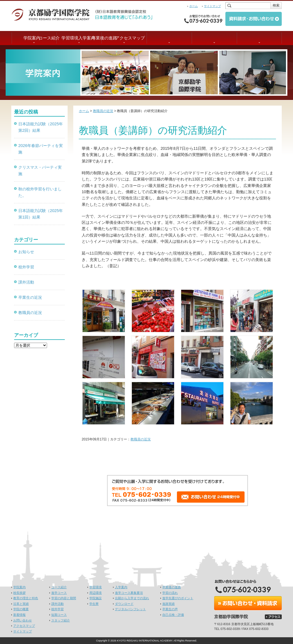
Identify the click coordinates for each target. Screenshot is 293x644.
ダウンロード (124, 604)
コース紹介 (79, 38)
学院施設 (96, 598)
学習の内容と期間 (64, 598)
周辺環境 (96, 593)
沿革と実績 (21, 604)
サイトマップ (212, 6)
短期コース (59, 615)
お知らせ (26, 252)
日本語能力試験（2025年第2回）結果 (41, 127)
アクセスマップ (259, 38)
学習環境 (124, 38)
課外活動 (26, 282)
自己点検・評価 (173, 615)
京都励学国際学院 (54, 14)
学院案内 (34, 38)
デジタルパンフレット (130, 609)
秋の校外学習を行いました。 (40, 192)
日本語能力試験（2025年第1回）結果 (41, 214)
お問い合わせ (23, 620)
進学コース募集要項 (129, 593)
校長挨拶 (19, 593)
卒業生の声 (170, 609)
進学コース (59, 593)
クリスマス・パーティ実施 (40, 171)
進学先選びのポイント (178, 598)
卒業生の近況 (30, 297)
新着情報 (19, 615)
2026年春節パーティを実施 (41, 149)
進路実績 (168, 604)
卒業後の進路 (214, 38)
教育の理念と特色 (26, 598)
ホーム (194, 6)
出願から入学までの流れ (132, 598)
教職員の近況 (141, 439)
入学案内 (169, 38)
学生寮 (94, 604)
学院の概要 (21, 609)
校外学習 (26, 267)
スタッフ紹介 (61, 620)
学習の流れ (170, 593)
